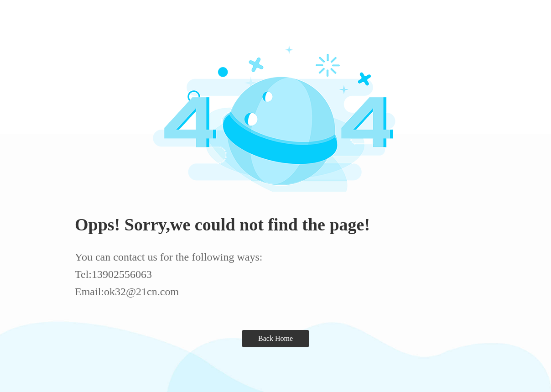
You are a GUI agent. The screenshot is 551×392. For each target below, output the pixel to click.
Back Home (275, 338)
